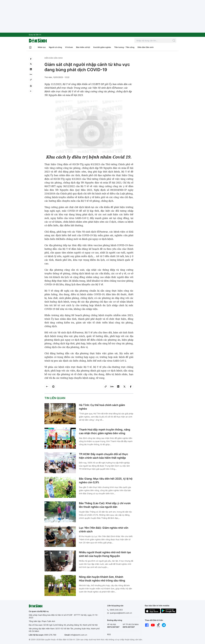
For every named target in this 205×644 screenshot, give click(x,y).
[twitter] (31, 64)
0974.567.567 (129, 627)
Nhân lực (42, 47)
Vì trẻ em (69, 47)
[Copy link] (31, 80)
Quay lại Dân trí (35, 35)
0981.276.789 (50, 635)
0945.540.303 (116, 610)
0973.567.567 (113, 627)
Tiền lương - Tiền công (124, 47)
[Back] (31, 91)
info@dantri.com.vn (79, 635)
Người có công (55, 47)
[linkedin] (31, 69)
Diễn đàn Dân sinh (146, 47)
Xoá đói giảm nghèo (102, 47)
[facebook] (31, 59)
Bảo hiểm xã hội (83, 47)
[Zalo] (31, 74)
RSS (109, 634)
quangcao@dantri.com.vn (121, 613)
